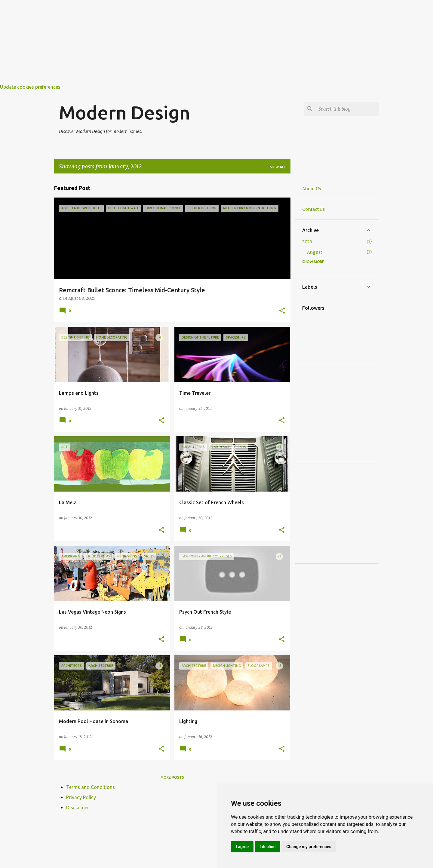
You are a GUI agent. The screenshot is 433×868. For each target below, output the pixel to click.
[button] (282, 311)
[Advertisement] (180, 42)
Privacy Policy (81, 797)
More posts (172, 777)
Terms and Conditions (91, 787)
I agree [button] (242, 847)
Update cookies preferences (30, 87)
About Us (312, 189)
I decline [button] (267, 847)
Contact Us (313, 209)
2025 (307, 242)
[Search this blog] (348, 109)
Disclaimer (78, 808)
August (315, 252)
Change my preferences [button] (309, 847)
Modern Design (124, 112)
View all (278, 167)
